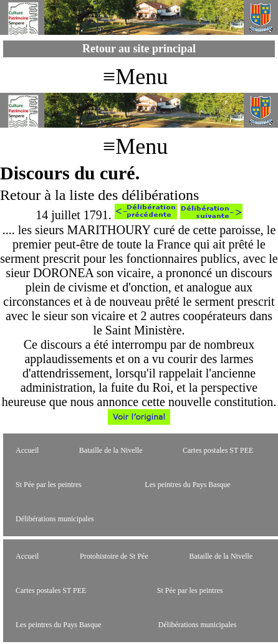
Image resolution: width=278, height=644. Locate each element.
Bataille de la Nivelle (111, 450)
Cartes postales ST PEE (218, 450)
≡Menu (135, 77)
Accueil (27, 450)
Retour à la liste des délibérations (99, 195)
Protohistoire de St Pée (114, 556)
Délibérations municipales (55, 519)
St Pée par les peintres (49, 485)
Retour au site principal (139, 49)
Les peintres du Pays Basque (187, 485)
